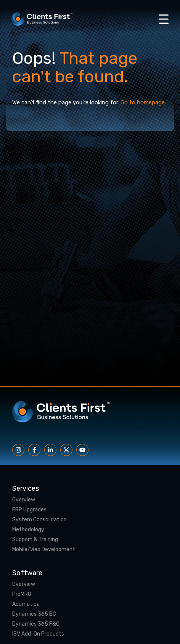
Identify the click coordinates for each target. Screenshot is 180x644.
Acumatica (26, 604)
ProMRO (22, 594)
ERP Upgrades (29, 510)
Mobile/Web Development (44, 550)
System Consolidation (39, 520)
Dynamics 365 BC (34, 614)
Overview (24, 500)
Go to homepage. (143, 102)
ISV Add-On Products (38, 634)
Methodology (28, 530)
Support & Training (35, 540)
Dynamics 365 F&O (36, 624)
